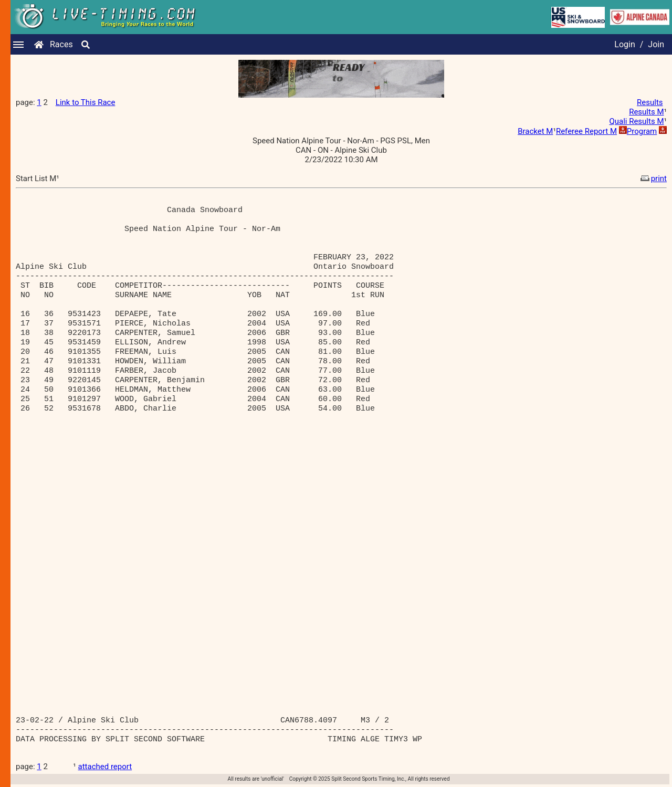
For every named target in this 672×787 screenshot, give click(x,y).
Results (650, 102)
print (653, 179)
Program (642, 131)
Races (61, 44)
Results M (646, 112)
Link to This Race (86, 102)
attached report (105, 767)
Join (656, 44)
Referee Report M (586, 131)
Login (624, 44)
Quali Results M (636, 121)
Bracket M (535, 131)
